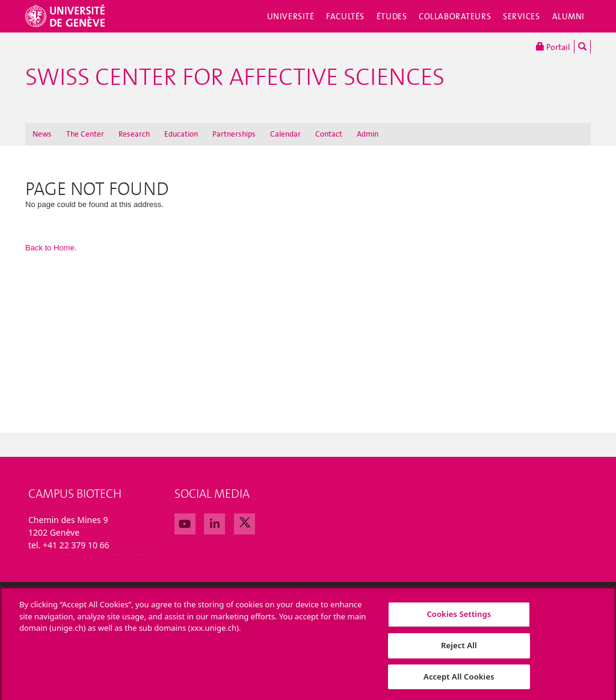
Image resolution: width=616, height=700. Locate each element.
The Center (85, 134)
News (42, 134)
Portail (553, 47)
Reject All (459, 651)
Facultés (345, 17)
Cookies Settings (459, 620)
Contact (329, 134)
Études (392, 17)
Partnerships (234, 134)
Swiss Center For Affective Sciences (235, 77)
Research (134, 134)
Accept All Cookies (459, 682)
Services (522, 17)
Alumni (568, 17)
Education (181, 134)
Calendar (285, 134)
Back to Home (50, 248)
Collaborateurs (455, 17)
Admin (368, 134)
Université (291, 17)
